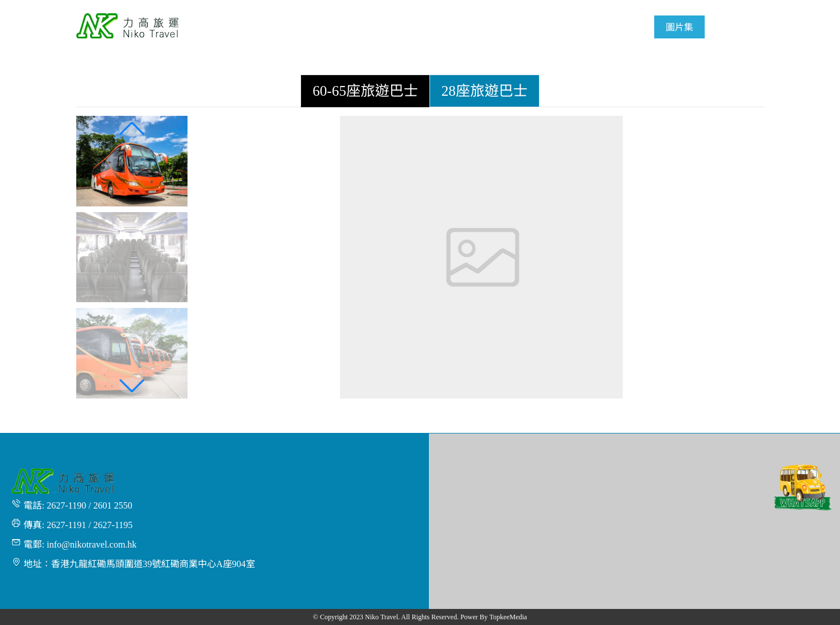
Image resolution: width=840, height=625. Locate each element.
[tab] (365, 91)
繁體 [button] (750, 7)
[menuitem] (395, 27)
